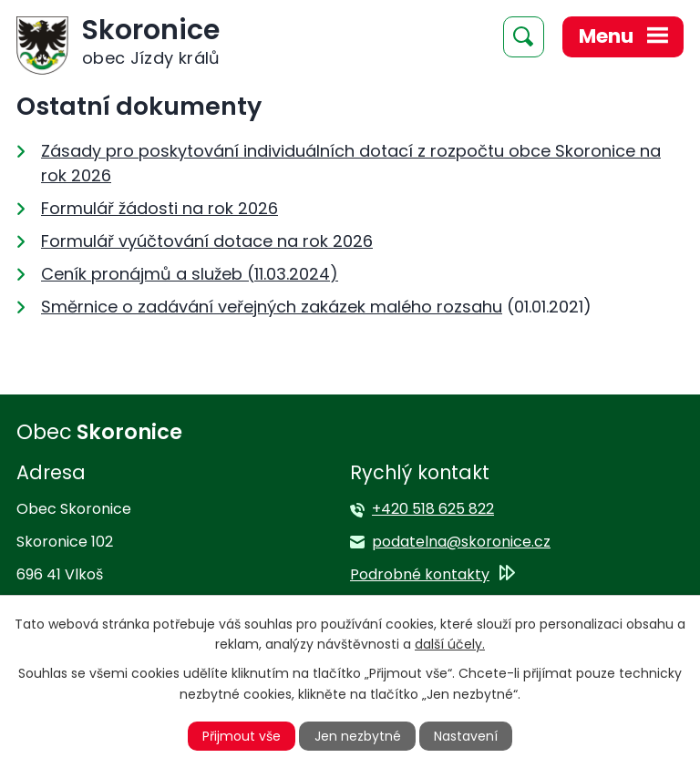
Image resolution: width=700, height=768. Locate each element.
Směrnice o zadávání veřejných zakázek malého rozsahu (272, 307)
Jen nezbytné (358, 736)
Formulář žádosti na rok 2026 (160, 208)
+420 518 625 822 (433, 509)
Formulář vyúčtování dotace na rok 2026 (207, 241)
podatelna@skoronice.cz (461, 542)
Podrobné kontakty (420, 574)
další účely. (450, 644)
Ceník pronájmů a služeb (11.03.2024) (190, 274)
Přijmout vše (242, 736)
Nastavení (466, 736)
